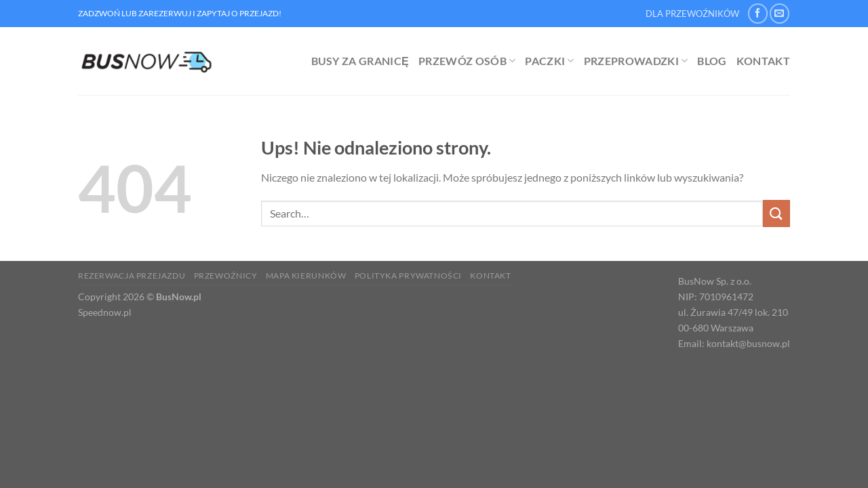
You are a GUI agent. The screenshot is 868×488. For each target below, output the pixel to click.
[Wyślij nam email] (780, 13)
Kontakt (763, 61)
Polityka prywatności (408, 276)
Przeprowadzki (636, 61)
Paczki (549, 61)
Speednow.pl (105, 312)
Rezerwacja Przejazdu (132, 276)
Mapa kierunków (306, 276)
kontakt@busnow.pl (748, 343)
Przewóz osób (467, 61)
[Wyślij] (776, 213)
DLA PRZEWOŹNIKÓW (692, 14)
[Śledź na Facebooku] (758, 13)
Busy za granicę (360, 61)
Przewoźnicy (226, 276)
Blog (712, 61)
